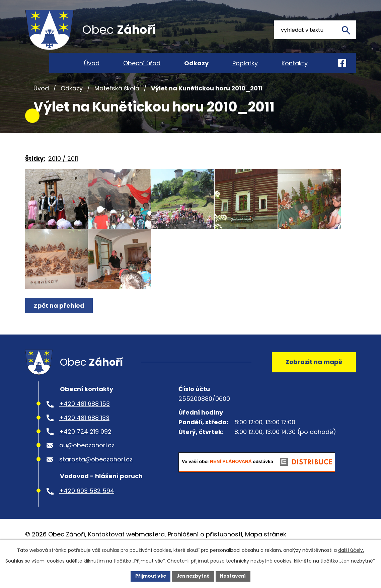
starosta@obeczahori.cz (96, 484)
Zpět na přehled (59, 328)
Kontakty (295, 63)
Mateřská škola (117, 97)
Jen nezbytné (193, 576)
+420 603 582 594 (87, 516)
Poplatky (245, 63)
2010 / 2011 (63, 167)
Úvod (41, 97)
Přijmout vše (149, 576)
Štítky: (35, 167)
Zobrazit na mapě (313, 386)
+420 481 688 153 (85, 429)
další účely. (351, 550)
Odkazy (72, 97)
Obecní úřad (142, 63)
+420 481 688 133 (84, 443)
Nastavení (235, 576)
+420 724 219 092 (85, 457)
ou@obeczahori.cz (87, 470)
